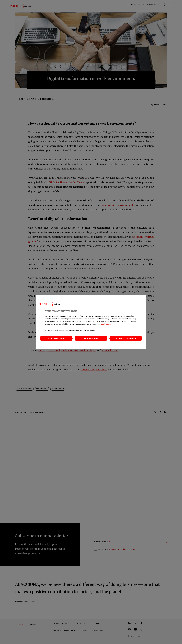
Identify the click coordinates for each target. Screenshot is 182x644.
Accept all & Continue (126, 338)
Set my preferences (56, 338)
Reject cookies (91, 338)
